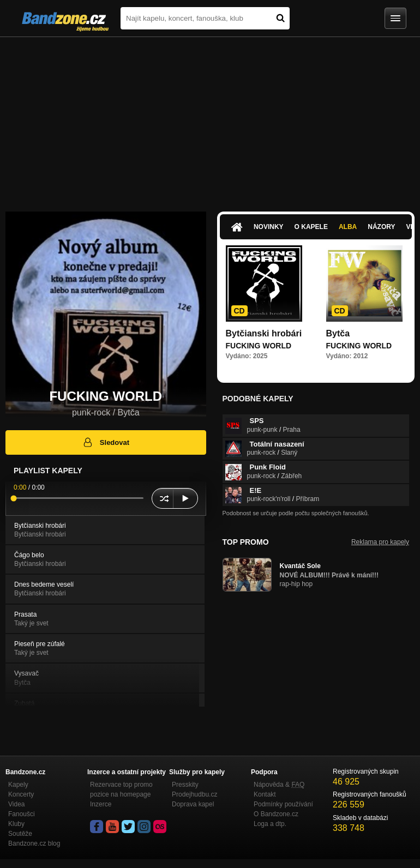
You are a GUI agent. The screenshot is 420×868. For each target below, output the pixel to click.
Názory (381, 227)
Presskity (185, 785)
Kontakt (265, 794)
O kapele (311, 227)
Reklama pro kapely (380, 542)
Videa (16, 804)
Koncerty (21, 794)
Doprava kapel (193, 804)
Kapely (18, 785)
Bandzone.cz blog (34, 843)
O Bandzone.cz (276, 814)
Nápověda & (279, 785)
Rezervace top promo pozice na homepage (121, 789)
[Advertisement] (210, 119)
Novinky (269, 227)
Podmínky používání (283, 804)
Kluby (16, 824)
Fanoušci (22, 814)
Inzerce (101, 804)
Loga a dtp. (270, 824)
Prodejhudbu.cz (194, 794)
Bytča (338, 333)
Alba (348, 227)
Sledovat (106, 442)
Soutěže (20, 834)
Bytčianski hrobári (264, 333)
